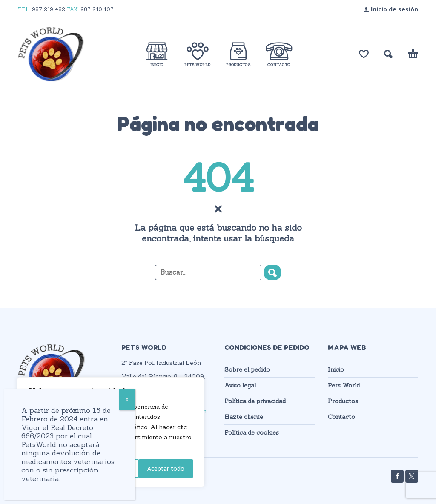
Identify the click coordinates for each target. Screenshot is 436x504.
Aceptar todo (166, 468)
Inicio (336, 369)
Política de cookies (252, 432)
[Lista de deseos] (364, 54)
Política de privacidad (255, 401)
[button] (388, 54)
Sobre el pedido (247, 369)
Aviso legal (240, 385)
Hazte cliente (244, 417)
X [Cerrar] (127, 399)
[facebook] (397, 476)
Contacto (341, 417)
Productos (343, 401)
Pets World (344, 385)
